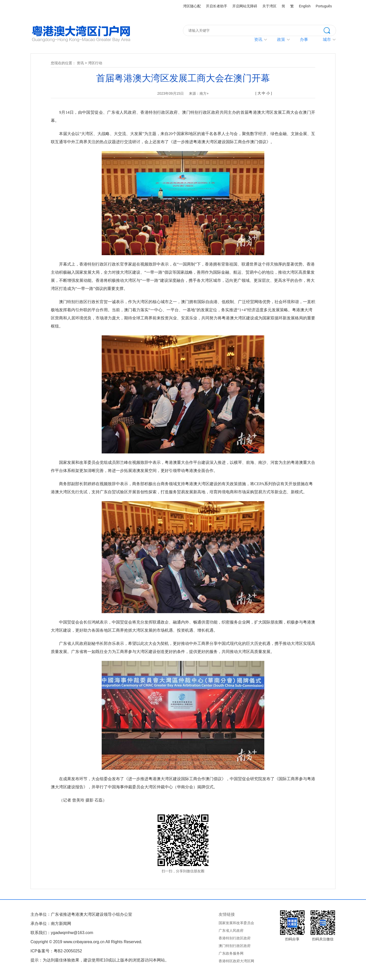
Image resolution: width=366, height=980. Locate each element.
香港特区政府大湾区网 (236, 961)
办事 (304, 39)
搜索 (330, 30)
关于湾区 (269, 6)
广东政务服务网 (231, 953)
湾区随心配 (192, 6)
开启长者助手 (217, 6)
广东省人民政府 (231, 930)
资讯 (258, 39)
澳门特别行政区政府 (235, 946)
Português (324, 6)
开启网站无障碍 (245, 6)
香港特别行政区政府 (235, 938)
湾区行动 (95, 63)
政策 (281, 39)
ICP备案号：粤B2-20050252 (56, 951)
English (305, 6)
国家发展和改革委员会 (236, 923)
